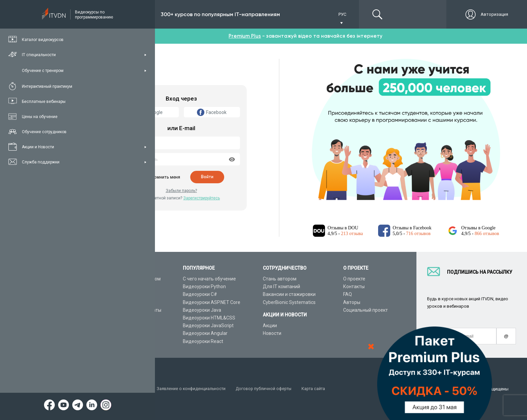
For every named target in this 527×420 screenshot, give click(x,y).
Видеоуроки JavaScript (208, 326)
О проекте (354, 279)
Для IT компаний (281, 287)
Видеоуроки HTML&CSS (209, 318)
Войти (207, 177)
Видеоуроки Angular (205, 333)
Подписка (127, 14)
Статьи (110, 333)
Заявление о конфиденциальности (194, 389)
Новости (272, 333)
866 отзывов (487, 234)
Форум (110, 341)
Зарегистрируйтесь (201, 198)
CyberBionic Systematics (289, 302)
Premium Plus (245, 36)
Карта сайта (321, 389)
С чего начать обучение (209, 279)
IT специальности (122, 294)
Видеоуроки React (203, 341)
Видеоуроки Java (202, 310)
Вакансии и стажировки (289, 294)
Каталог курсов (120, 287)
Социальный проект (366, 310)
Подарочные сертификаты (132, 310)
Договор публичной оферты (270, 389)
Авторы (352, 302)
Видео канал (117, 326)
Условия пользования (126, 389)
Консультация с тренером (132, 279)
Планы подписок (121, 302)
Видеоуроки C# (200, 294)
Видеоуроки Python (204, 287)
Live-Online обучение (125, 318)
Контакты (354, 287)
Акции (270, 326)
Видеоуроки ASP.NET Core (212, 302)
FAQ (348, 294)
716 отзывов (418, 234)
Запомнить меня (163, 177)
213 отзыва (352, 234)
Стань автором (280, 279)
